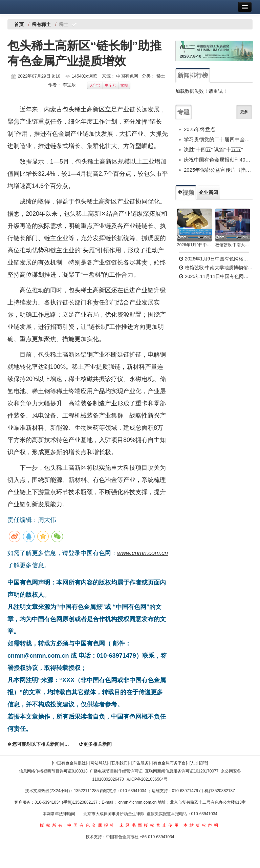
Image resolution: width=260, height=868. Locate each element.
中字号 (111, 85)
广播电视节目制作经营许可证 (116, 771)
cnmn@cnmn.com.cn (138, 802)
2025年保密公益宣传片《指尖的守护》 (218, 170)
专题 (183, 112)
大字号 (95, 85)
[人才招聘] (199, 763)
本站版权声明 (202, 825)
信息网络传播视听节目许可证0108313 (53, 771)
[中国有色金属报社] (70, 763)
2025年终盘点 (200, 129)
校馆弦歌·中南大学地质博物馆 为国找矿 (216, 268)
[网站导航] (99, 763)
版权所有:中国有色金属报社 (78, 825)
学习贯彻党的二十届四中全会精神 (218, 139)
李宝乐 (69, 85)
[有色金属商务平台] (170, 763)
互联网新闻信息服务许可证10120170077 (182, 771)
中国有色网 (127, 76)
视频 (186, 193)
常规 (124, 85)
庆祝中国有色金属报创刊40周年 (218, 160)
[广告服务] (141, 763)
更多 (244, 112)
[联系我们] (120, 763)
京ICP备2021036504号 (147, 779)
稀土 (161, 76)
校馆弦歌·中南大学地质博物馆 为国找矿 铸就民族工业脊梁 (233, 245)
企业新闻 (209, 192)
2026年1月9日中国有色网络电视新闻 (194, 245)
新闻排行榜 (193, 76)
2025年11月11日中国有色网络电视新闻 (216, 276)
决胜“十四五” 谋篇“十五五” (213, 150)
